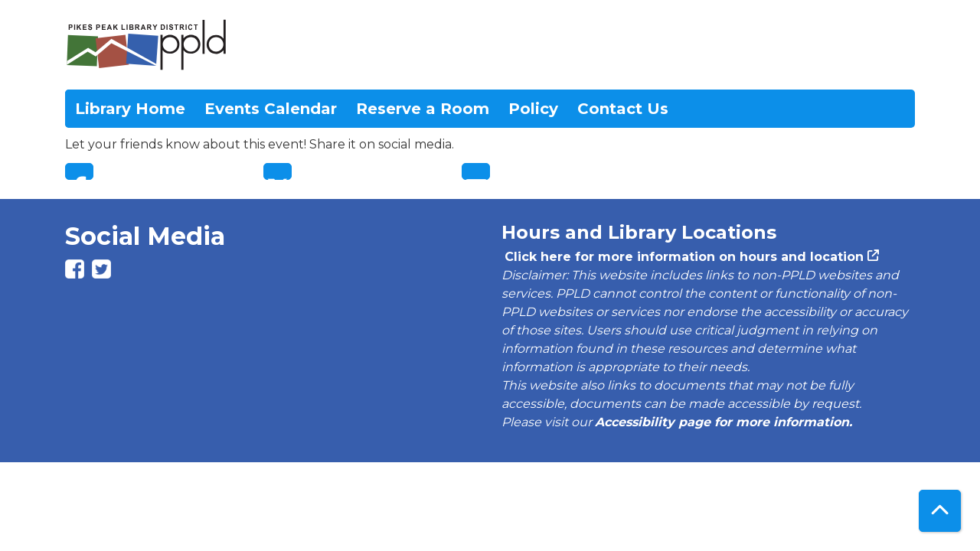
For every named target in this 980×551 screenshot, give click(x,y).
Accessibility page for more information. (724, 422)
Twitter (278, 171)
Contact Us (623, 109)
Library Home (130, 109)
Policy (533, 109)
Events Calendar (271, 109)
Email (476, 171)
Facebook (79, 171)
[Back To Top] (940, 511)
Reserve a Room (423, 109)
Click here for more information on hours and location (683, 257)
